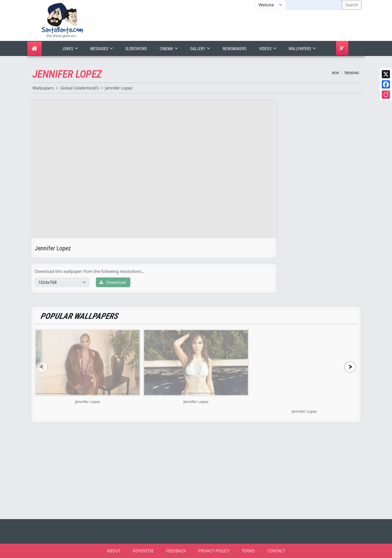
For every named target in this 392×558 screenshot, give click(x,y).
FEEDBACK (176, 551)
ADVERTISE (143, 551)
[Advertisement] (255, 25)
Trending (351, 73)
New (335, 73)
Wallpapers (303, 49)
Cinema (169, 49)
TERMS (248, 551)
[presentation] (42, 367)
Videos (268, 49)
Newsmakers (234, 49)
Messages (102, 49)
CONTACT (276, 551)
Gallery (201, 49)
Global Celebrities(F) (79, 88)
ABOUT (114, 551)
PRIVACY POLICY (214, 551)
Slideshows (136, 49)
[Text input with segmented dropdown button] (314, 5)
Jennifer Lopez (119, 88)
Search (352, 5)
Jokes (71, 49)
